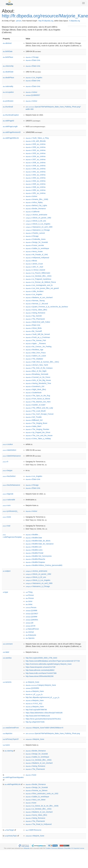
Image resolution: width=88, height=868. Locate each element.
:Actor (29, 601)
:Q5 (29, 623)
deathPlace (8, 78)
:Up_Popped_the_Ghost (38, 432)
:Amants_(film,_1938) (37, 199)
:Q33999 (31, 617)
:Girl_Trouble (34, 417)
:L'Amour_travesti (35, 270)
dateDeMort (9, 450)
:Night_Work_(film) (36, 389)
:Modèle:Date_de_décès (38, 541)
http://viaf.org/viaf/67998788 (36, 710)
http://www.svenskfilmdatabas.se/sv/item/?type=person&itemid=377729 (53, 661)
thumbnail (8, 107)
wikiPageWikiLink (11, 138)
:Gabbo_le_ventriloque (37, 248)
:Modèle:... (33, 535)
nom (7, 505)
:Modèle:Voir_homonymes (39, 556)
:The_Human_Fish (36, 340)
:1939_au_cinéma (35, 166)
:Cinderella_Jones (35, 239)
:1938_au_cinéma (35, 163)
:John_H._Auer (34, 267)
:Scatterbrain (34, 393)
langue (8, 470)
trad (6, 526)
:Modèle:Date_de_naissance (40, 544)
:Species (30, 638)
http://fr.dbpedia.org (46, 21)
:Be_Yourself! (34, 331)
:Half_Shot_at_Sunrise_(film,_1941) (42, 362)
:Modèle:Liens (34, 550)
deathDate (8, 72)
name (6, 745)
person (19, 21)
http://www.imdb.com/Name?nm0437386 (41, 673)
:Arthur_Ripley (34, 202)
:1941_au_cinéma (35, 172)
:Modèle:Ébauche (35, 559)
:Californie (32, 212)
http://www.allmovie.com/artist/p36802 (40, 670)
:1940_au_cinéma (35, 169)
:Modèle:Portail (34, 553)
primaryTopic (11, 836)
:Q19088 (31, 611)
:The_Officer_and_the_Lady (39, 408)
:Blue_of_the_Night (36, 371)
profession (8, 101)
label (6, 652)
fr (6, 462)
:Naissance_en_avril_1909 (39, 227)
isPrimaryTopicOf (11, 739)
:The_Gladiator (34, 359)
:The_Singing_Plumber (37, 429)
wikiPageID (8, 121)
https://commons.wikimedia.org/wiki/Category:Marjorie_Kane (49, 664)
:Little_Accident (34, 291)
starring (9, 751)
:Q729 (30, 626)
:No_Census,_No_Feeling (38, 347)
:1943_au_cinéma (35, 178)
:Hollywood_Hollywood (37, 258)
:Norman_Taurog (35, 301)
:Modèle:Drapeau (35, 562)
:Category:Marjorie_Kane (41, 685)
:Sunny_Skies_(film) (36, 310)
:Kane (31, 775)
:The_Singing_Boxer (36, 423)
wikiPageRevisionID (12, 132)
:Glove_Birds (34, 328)
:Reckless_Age (34, 350)
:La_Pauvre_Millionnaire (38, 273)
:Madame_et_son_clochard (39, 297)
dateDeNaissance (12, 456)
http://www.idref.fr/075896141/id (38, 716)
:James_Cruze (34, 264)
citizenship (8, 66)
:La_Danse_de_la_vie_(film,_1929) (42, 806)
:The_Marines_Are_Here (38, 402)
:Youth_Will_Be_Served (38, 334)
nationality (8, 86)
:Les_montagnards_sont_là (39, 285)
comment (8, 644)
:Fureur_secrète (35, 245)
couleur (8, 444)
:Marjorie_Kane (32, 682)
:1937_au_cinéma (35, 159)
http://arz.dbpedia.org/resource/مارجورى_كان (42, 697)
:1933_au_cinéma (35, 153)
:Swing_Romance (35, 313)
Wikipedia (27, 848)
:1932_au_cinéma (35, 150)
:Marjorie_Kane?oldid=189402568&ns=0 (44, 728)
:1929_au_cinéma (35, 144)
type (5, 592)
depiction (8, 733)
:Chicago (32, 57)
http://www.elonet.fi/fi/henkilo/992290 (39, 676)
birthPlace (8, 57)
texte (7, 517)
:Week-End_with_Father (38, 322)
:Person (30, 595)
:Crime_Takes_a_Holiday (38, 439)
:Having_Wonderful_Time (38, 383)
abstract (7, 43)
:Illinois (31, 261)
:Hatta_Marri (33, 426)
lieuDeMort (9, 476)
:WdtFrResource (33, 830)
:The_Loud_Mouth (36, 411)
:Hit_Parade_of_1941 (37, 255)
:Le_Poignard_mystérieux (38, 279)
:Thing (29, 592)
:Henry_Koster (34, 251)
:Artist (29, 604)
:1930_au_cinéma (35, 147)
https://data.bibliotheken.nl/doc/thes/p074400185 (44, 713)
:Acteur (31, 92)
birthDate (8, 51)
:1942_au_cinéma (35, 175)
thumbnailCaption (11, 115)
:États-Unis (33, 60)
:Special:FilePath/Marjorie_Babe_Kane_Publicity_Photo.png (53, 733)
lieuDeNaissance (11, 485)
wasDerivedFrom (11, 728)
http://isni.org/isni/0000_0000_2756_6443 (41, 658)
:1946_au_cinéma (35, 187)
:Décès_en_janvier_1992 (38, 218)
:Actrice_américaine (36, 215)
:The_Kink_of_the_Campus (39, 368)
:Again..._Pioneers (36, 343)
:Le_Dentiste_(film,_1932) (38, 276)
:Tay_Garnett (34, 316)
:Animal (30, 632)
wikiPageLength (10, 126)
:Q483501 (32, 620)
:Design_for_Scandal (37, 242)
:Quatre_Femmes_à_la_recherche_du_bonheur (47, 307)
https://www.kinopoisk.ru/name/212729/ (41, 667)
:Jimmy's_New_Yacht (37, 365)
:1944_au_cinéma (35, 181)
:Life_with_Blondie (36, 141)
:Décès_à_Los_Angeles (38, 224)
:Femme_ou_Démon (36, 790)
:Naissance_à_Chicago (38, 230)
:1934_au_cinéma (35, 156)
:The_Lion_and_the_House (39, 435)
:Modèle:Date (34, 538)
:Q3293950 (32, 688)
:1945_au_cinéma (35, 184)
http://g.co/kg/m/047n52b (35, 722)
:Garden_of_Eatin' (36, 405)
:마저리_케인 (34, 704)
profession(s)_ (10, 511)
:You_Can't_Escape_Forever (40, 414)
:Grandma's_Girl (35, 386)
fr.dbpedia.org (75, 21)
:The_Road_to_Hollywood (39, 824)
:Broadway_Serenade (37, 374)
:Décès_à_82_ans (36, 221)
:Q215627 (32, 614)
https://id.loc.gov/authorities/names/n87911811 (43, 719)
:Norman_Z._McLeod (37, 304)
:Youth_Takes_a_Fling (37, 138)
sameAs (7, 682)
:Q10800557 (33, 95)
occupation (8, 92)
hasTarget (9, 830)
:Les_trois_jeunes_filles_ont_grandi (42, 288)
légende (8, 494)
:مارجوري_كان (34, 694)
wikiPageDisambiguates (13, 777)
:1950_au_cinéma (35, 190)
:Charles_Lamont (35, 233)
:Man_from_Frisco (36, 353)
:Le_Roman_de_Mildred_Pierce (41, 282)
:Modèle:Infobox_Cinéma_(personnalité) (44, 565)
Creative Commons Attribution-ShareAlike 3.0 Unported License (65, 848)
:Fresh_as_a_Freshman (38, 337)
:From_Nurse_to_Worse (38, 399)
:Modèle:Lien (34, 547)
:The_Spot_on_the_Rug (38, 396)
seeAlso (7, 658)
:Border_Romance (36, 209)
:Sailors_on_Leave (36, 356)
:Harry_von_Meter (35, 800)
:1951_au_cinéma (35, 193)
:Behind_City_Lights (36, 205)
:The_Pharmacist (35, 319)
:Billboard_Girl (34, 420)
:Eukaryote (31, 635)
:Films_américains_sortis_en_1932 (42, 794)
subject (7, 571)
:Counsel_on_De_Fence (38, 377)
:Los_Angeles (34, 78)
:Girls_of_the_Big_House (38, 380)
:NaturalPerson (32, 629)
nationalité (9, 500)
